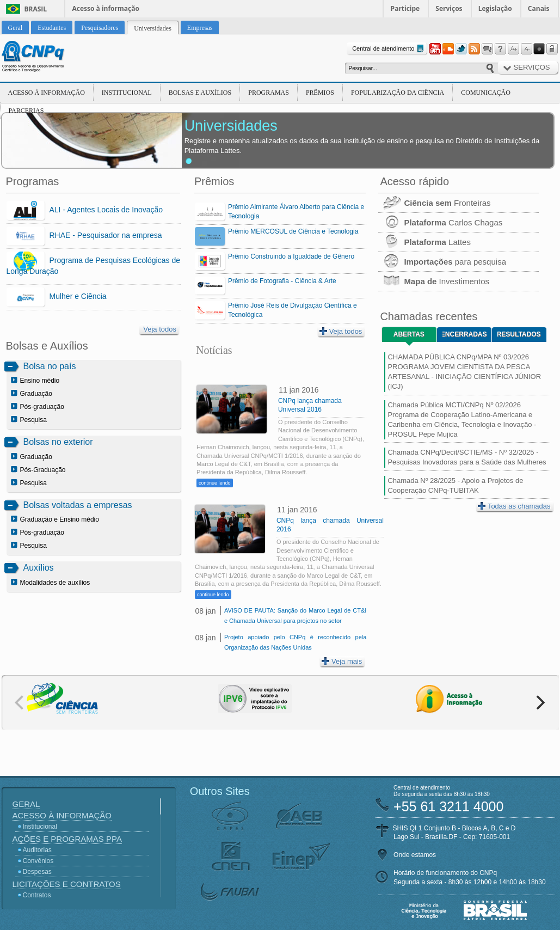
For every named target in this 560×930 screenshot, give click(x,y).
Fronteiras (434, 203)
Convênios (38, 861)
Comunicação (486, 93)
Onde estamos (415, 855)
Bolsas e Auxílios (200, 93)
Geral (26, 804)
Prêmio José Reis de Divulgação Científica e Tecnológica (293, 310)
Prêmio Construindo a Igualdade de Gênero (291, 256)
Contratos (37, 895)
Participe (405, 8)
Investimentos (434, 281)
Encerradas (464, 334)
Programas (269, 93)
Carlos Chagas (440, 222)
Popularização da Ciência (398, 93)
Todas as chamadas (514, 506)
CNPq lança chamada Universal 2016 (310, 405)
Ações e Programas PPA (67, 839)
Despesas (37, 872)
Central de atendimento (389, 49)
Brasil (36, 9)
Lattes (424, 242)
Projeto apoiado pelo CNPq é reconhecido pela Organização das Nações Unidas (295, 642)
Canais (539, 8)
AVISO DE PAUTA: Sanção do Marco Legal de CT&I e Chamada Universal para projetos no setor (295, 616)
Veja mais (342, 661)
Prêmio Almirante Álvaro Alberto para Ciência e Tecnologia (296, 212)
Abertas (409, 334)
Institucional (127, 93)
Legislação (495, 8)
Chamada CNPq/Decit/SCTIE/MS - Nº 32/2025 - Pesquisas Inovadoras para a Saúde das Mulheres (467, 457)
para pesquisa (442, 262)
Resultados (519, 334)
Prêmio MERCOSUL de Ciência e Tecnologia (293, 231)
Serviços (449, 8)
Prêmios (320, 93)
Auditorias (37, 850)
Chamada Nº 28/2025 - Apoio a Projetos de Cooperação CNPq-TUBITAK (455, 485)
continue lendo (215, 483)
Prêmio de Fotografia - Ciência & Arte (282, 281)
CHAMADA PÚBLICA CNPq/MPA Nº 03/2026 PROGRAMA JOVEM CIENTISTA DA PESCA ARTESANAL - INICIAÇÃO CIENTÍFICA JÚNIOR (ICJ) (464, 372)
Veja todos (160, 329)
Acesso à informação (106, 8)
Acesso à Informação (47, 93)
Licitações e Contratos (67, 884)
